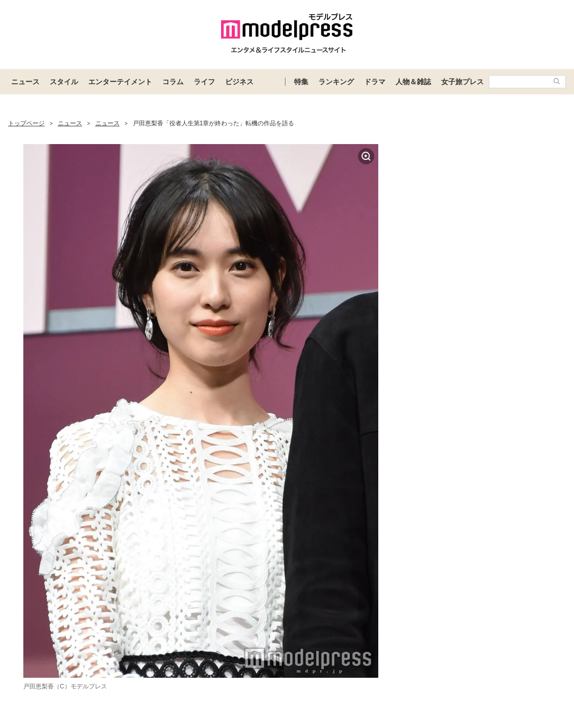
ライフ (204, 82)
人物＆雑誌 (413, 82)
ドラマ (375, 82)
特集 (301, 82)
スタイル (64, 82)
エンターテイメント (120, 82)
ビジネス (239, 82)
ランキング (336, 82)
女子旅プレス (462, 82)
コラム (173, 82)
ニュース (25, 82)
